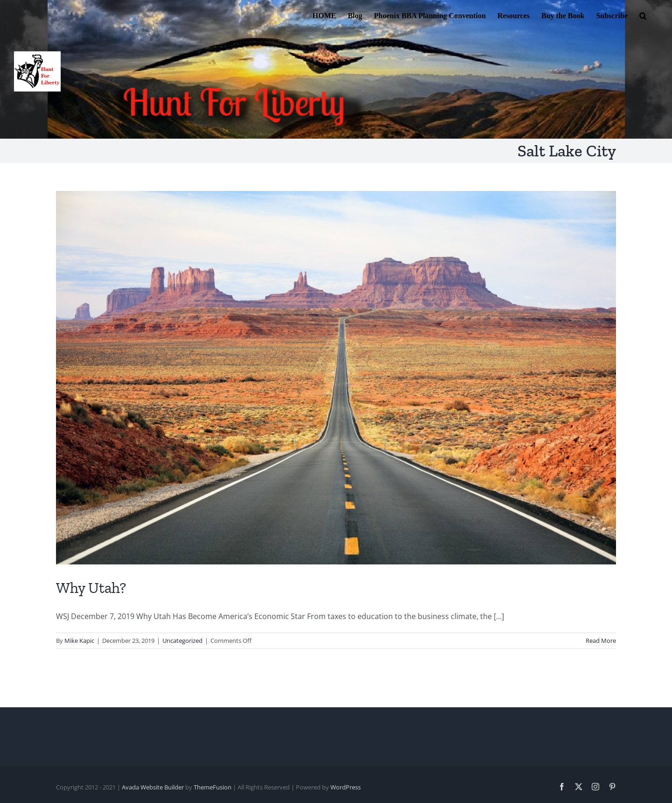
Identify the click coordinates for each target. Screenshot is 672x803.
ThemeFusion (213, 787)
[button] (643, 15)
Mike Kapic (79, 641)
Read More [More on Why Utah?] (601, 641)
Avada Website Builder (153, 787)
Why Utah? (91, 588)
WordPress (346, 787)
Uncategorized (182, 641)
